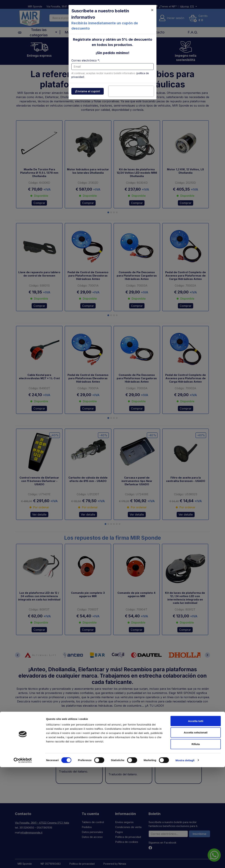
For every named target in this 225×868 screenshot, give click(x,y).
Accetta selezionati (196, 833)
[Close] (152, 10)
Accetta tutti (196, 822)
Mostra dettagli (185, 861)
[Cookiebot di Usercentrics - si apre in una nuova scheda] (23, 861)
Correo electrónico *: (86, 60)
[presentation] (131, 91)
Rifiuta (196, 845)
